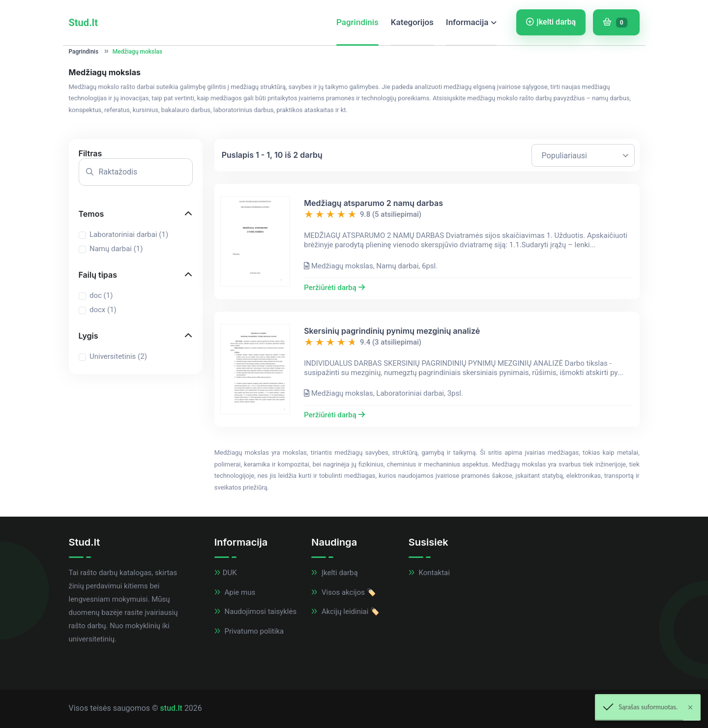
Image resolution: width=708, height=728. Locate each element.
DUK (226, 573)
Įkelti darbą (551, 22)
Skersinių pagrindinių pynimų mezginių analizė (392, 331)
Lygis (88, 336)
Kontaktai (429, 573)
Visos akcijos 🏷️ (343, 592)
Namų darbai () (116, 249)
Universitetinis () (118, 356)
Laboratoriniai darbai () (129, 234)
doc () (101, 295)
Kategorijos (412, 22)
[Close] (690, 707)
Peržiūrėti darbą (334, 288)
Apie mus (235, 592)
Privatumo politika (249, 631)
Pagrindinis (357, 22)
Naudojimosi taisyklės (255, 612)
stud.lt (171, 708)
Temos (91, 214)
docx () (103, 310)
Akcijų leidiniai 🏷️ (345, 612)
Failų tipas (98, 275)
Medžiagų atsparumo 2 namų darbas (373, 203)
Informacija (467, 22)
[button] (136, 154)
